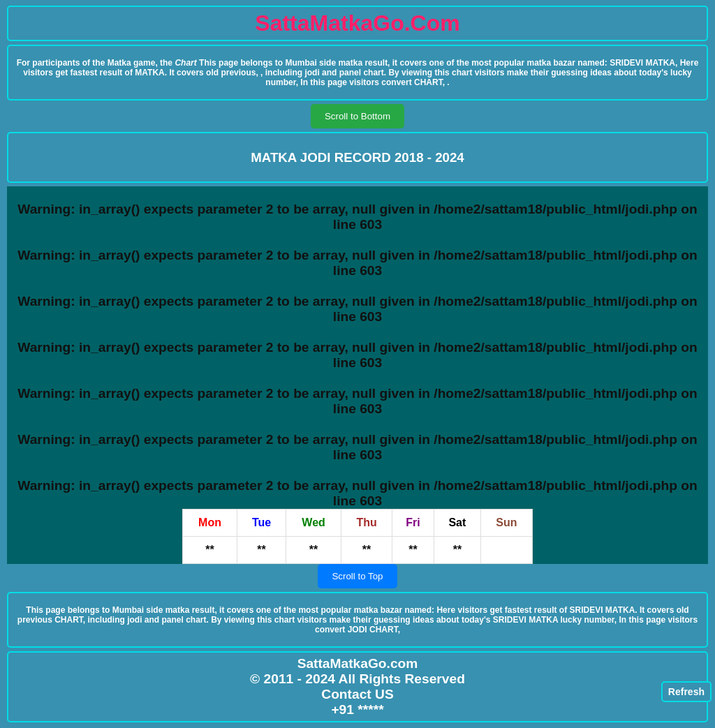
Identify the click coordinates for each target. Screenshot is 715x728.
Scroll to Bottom (357, 116)
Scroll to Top (357, 576)
